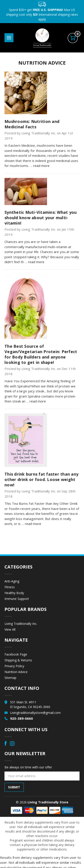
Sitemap (10, 678)
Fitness (10, 587)
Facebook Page (16, 654)
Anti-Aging (12, 581)
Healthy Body (14, 593)
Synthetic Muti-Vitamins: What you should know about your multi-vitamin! (41, 218)
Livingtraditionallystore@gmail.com (35, 713)
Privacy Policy (14, 666)
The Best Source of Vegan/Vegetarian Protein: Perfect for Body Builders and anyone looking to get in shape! (41, 354)
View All (10, 629)
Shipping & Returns (18, 660)
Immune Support (17, 599)
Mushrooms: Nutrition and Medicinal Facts (32, 124)
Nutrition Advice (16, 672)
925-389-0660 (22, 718)
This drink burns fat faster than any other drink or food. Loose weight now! (41, 479)
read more (41, 166)
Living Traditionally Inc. (21, 624)
